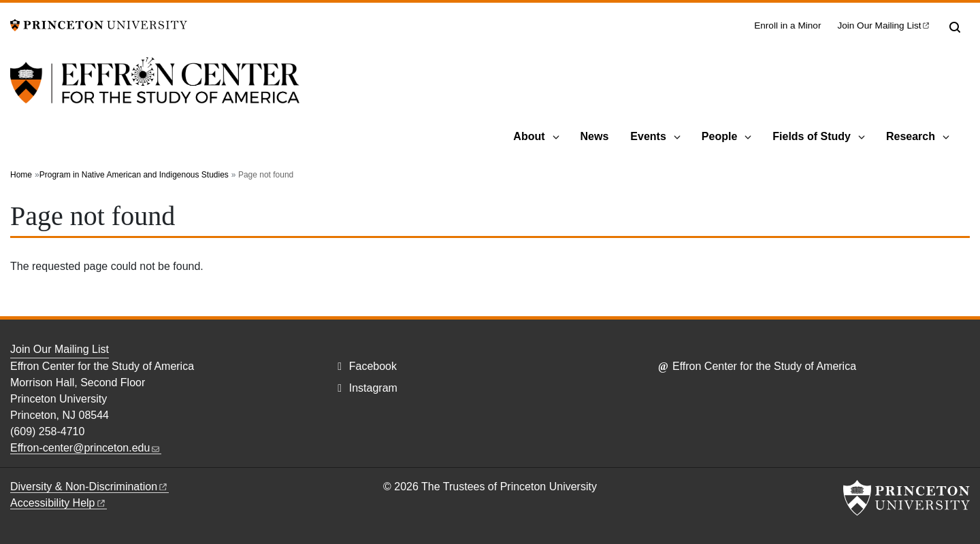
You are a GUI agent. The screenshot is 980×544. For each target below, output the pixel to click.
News (595, 136)
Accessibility (59, 503)
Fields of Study (812, 136)
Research (911, 136)
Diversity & (89, 487)
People (719, 136)
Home (21, 175)
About (529, 136)
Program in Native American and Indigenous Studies (134, 175)
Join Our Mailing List (60, 349)
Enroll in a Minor (787, 26)
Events (648, 136)
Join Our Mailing (884, 26)
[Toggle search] (955, 27)
